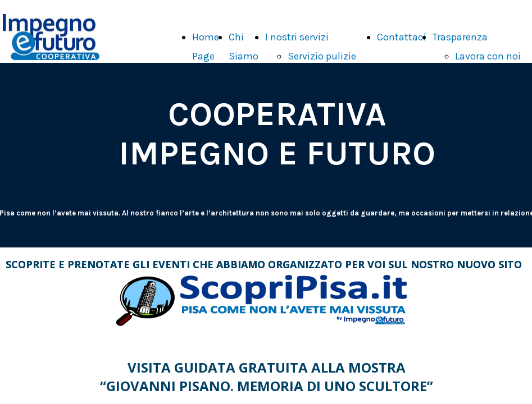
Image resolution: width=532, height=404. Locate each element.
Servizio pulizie (322, 56)
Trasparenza (460, 37)
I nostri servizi (297, 37)
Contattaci (401, 37)
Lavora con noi (488, 56)
